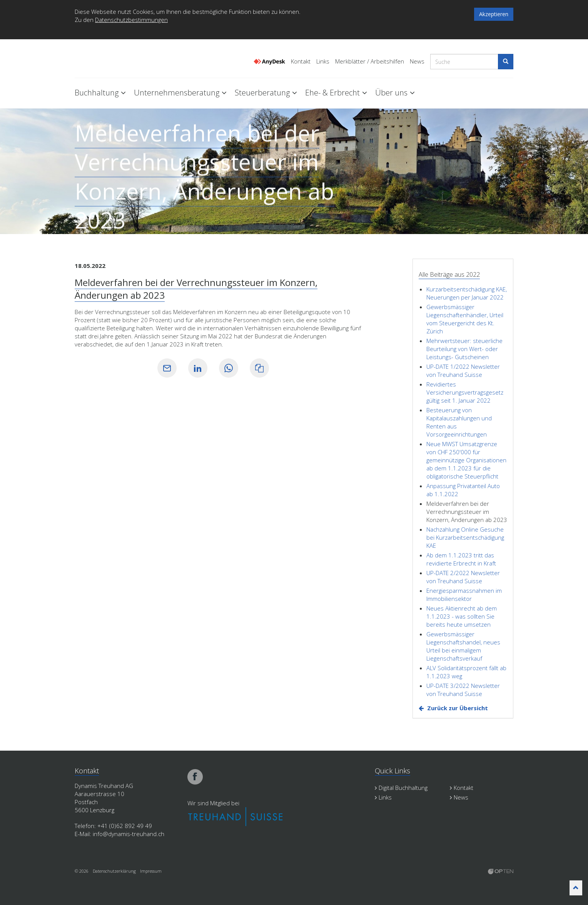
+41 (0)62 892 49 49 (125, 826)
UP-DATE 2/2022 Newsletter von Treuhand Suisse (463, 577)
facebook (195, 777)
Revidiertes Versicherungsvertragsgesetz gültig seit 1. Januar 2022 (465, 392)
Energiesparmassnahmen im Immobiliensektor (464, 595)
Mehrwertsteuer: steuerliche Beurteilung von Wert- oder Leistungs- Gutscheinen (464, 349)
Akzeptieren (494, 14)
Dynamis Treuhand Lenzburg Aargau (113, 59)
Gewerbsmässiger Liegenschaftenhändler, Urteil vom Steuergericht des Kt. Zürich (465, 319)
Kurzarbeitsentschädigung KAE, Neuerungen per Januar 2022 (467, 293)
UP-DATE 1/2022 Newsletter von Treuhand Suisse (463, 371)
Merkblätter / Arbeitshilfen (370, 61)
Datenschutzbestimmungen (131, 20)
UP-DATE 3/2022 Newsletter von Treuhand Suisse (463, 690)
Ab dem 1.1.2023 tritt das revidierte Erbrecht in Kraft (461, 559)
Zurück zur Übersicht (458, 708)
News (417, 61)
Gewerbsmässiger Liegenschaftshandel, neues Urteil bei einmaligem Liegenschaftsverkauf (463, 646)
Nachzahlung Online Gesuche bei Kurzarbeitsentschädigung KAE (465, 537)
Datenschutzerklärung (114, 871)
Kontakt (301, 61)
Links (323, 61)
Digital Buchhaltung (401, 788)
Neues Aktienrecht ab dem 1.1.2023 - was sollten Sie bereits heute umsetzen (462, 616)
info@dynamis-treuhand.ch (129, 834)
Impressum (151, 871)
